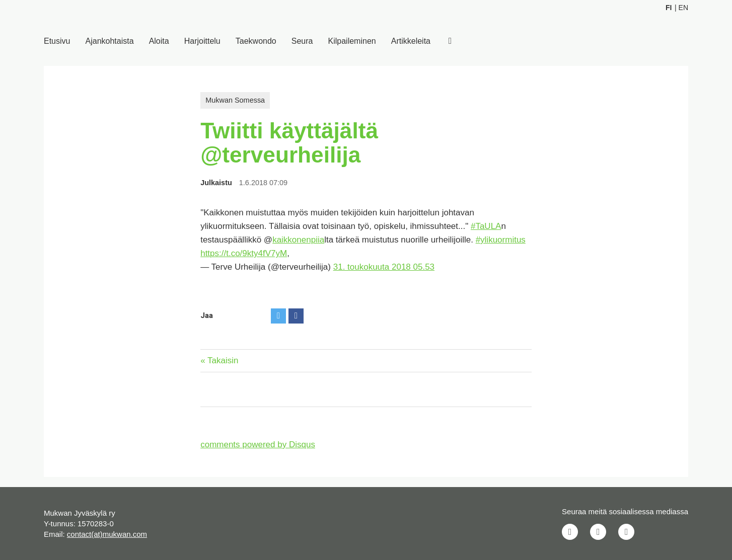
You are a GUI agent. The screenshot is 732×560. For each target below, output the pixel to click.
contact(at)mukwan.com (107, 534)
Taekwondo (256, 41)
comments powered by (258, 445)
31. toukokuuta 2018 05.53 (384, 267)
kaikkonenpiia (298, 240)
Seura (302, 41)
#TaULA (486, 226)
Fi (669, 8)
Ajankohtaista (110, 41)
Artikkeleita (411, 41)
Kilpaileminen (352, 41)
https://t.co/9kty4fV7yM (244, 253)
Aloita (159, 41)
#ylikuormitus (501, 240)
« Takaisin (219, 361)
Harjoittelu (202, 41)
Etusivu (57, 41)
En (683, 8)
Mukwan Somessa (235, 100)
